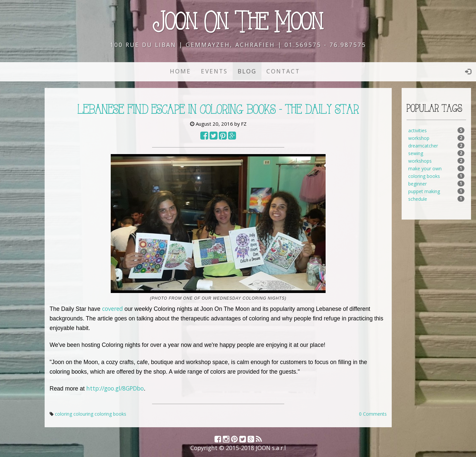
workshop (419, 138)
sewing (416, 153)
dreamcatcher (423, 146)
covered (113, 309)
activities (417, 130)
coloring (63, 414)
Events (214, 71)
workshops (420, 161)
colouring (83, 414)
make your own (425, 168)
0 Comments (373, 414)
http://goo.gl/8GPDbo (115, 388)
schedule (418, 199)
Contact (283, 71)
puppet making (424, 191)
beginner (417, 184)
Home (180, 71)
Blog (247, 71)
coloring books (110, 414)
